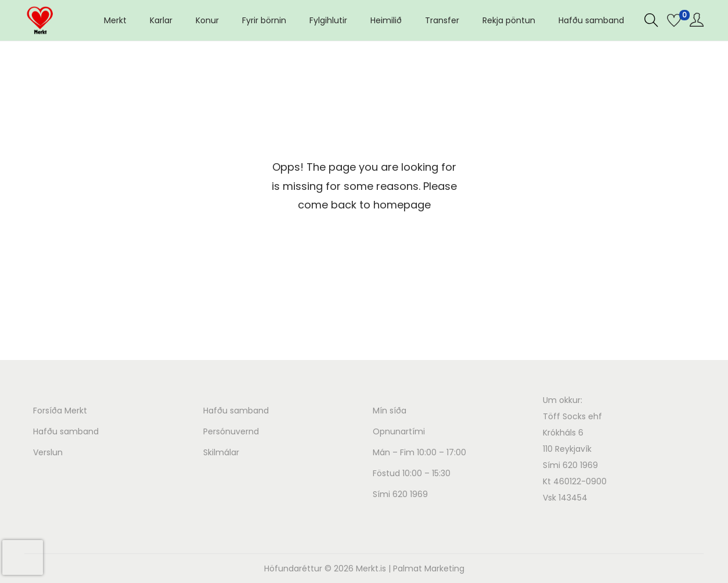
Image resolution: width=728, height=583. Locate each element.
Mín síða (390, 411)
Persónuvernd (231, 431)
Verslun (48, 452)
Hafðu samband (66, 431)
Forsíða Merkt (60, 411)
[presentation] (23, 557)
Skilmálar (221, 452)
